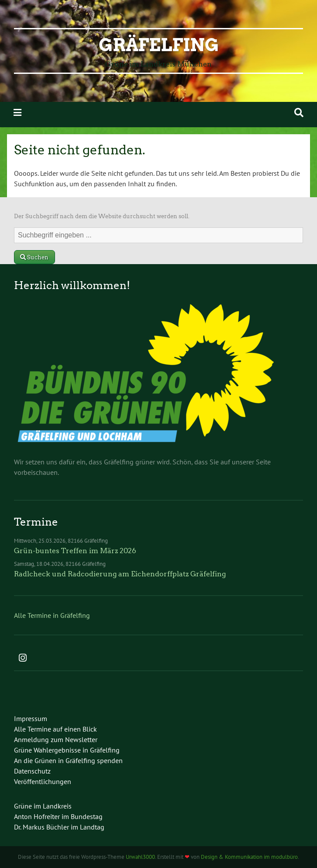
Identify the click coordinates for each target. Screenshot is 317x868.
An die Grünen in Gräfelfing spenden (68, 760)
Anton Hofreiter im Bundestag (58, 816)
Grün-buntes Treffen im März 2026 (75, 551)
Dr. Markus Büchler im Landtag (59, 827)
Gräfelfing (159, 45)
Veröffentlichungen (43, 781)
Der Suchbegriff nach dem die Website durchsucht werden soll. (102, 216)
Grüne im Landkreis (43, 806)
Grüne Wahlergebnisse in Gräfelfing (67, 750)
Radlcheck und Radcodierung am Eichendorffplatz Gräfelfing (120, 574)
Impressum (31, 718)
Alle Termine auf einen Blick (55, 729)
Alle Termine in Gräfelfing (52, 615)
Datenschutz (32, 771)
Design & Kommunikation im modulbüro (249, 857)
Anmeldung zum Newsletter (56, 739)
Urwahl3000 (140, 857)
